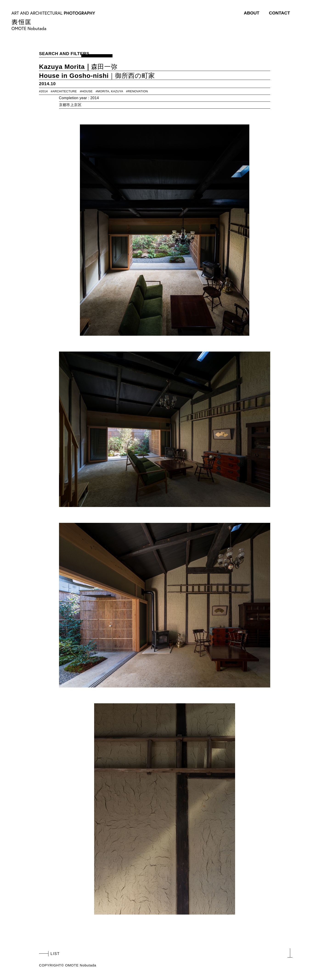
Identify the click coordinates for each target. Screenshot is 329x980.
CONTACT (280, 13)
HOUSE (87, 91)
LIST (55, 954)
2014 (44, 91)
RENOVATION (138, 91)
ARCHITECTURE (65, 91)
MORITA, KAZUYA (110, 91)
